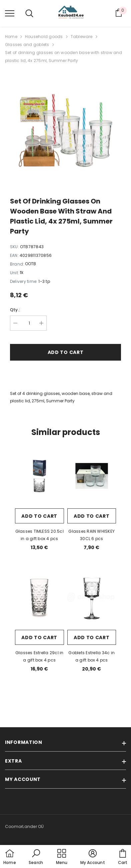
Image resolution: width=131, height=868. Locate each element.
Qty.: (15, 310)
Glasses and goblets (27, 45)
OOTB (30, 264)
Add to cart (66, 352)
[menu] (10, 13)
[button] (36, 857)
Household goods (44, 37)
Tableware (82, 37)
